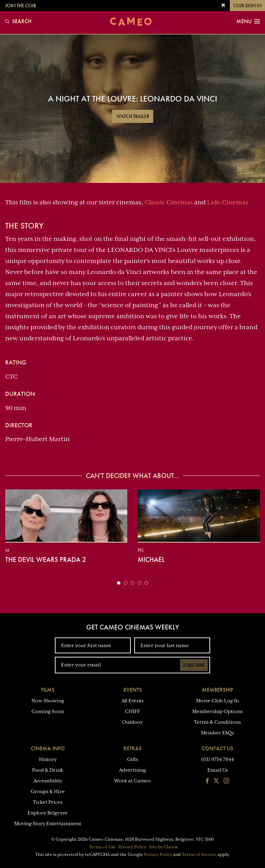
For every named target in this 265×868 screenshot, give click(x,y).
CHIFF (132, 711)
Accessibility (48, 781)
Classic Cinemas (169, 202)
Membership (218, 690)
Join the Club (21, 6)
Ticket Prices (48, 802)
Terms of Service (199, 855)
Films (48, 690)
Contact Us (217, 748)
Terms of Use (102, 847)
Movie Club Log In (217, 701)
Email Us (218, 770)
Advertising (132, 770)
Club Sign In (247, 6)
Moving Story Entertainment (48, 823)
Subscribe (194, 665)
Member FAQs (217, 733)
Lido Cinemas (228, 202)
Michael (151, 559)
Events (133, 690)
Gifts (132, 759)
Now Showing (48, 701)
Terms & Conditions (217, 722)
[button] (119, 583)
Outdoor (132, 722)
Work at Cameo (132, 781)
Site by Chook (163, 847)
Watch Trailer (133, 116)
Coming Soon (48, 711)
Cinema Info (48, 748)
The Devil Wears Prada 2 (46, 559)
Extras (132, 748)
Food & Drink (48, 770)
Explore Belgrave (48, 813)
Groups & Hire (48, 791)
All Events (132, 701)
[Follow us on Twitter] (216, 781)
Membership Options (217, 711)
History (48, 759)
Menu (248, 21)
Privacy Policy (132, 847)
